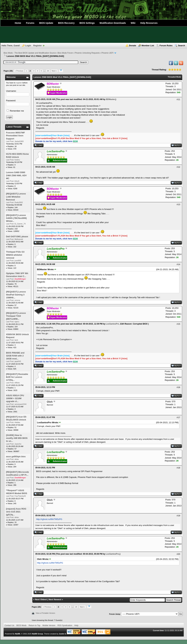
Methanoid (19, 239)
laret (16, 340)
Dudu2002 (19, 202)
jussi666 (18, 261)
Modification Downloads (113, 23)
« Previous (19, 71)
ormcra (17, 300)
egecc (17, 322)
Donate (133, 46)
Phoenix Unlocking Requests (87, 53)
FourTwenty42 (20, 496)
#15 (178, 324)
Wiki (133, 23)
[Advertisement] (94, 35)
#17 (178, 417)
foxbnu (17, 160)
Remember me (15, 111)
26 (48, 71)
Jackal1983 (19, 141)
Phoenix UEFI (107, 53)
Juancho (18, 444)
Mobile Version (49, 625)
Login (28, 46)
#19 (178, 516)
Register (37, 46)
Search (182, 46)
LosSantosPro (112, 324)
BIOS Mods (21, 625)
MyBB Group (37, 634)
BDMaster (110, 99)
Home (18, 23)
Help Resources (149, 23)
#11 (178, 99)
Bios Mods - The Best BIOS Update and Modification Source (30, 53)
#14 (178, 264)
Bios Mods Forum (65, 53)
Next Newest (55, 599)
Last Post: (10, 141)
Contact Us (9, 625)
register (19, 83)
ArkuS (17, 181)
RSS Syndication (65, 625)
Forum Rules (166, 46)
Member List (148, 46)
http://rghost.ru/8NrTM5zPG (49, 519)
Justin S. (63, 634)
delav (17, 459)
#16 (178, 387)
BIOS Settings (87, 23)
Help (76, 625)
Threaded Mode (174, 77)
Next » (54, 71)
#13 (178, 204)
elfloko (17, 383)
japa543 (18, 361)
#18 (178, 468)
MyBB (18, 634)
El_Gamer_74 (20, 224)
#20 (178, 554)
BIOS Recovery (66, 23)
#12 (178, 167)
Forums (30, 23)
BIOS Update (46, 23)
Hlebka (17, 422)
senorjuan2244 (20, 404)
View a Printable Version (45, 613)
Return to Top (34, 625)
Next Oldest (41, 599)
